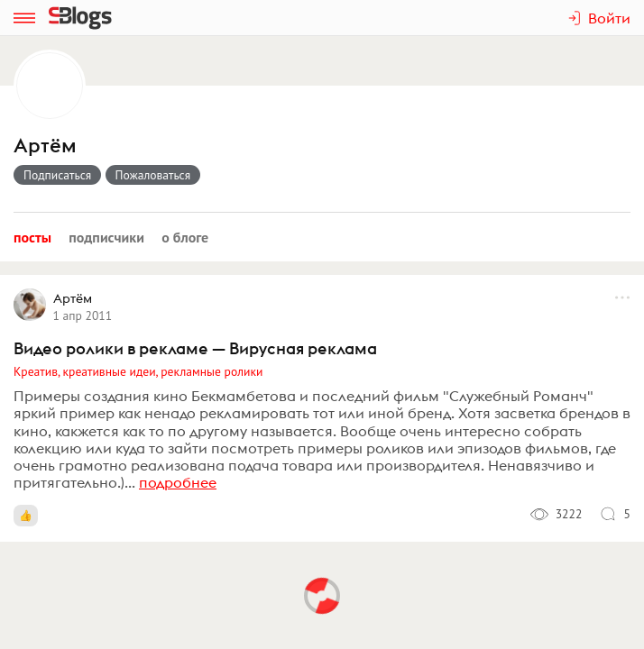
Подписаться (57, 175)
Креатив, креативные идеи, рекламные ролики (138, 371)
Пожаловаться (153, 175)
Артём (45, 146)
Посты (32, 237)
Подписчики (106, 237)
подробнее (178, 482)
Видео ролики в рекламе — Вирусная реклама (195, 348)
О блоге (185, 237)
